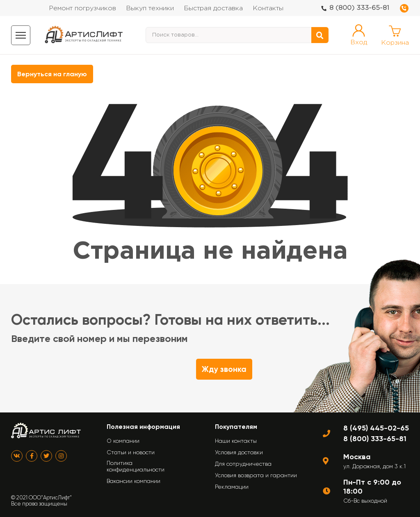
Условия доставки (239, 452)
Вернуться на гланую (52, 74)
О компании (123, 441)
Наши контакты (236, 441)
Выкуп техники (150, 8)
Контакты (268, 8)
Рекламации (232, 487)
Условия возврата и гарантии (256, 475)
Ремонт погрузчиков (82, 8)
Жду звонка (224, 369)
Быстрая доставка (213, 8)
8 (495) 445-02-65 (376, 428)
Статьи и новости (131, 452)
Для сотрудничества (243, 464)
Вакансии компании (134, 481)
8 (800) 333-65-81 (359, 8)
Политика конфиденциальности (136, 466)
